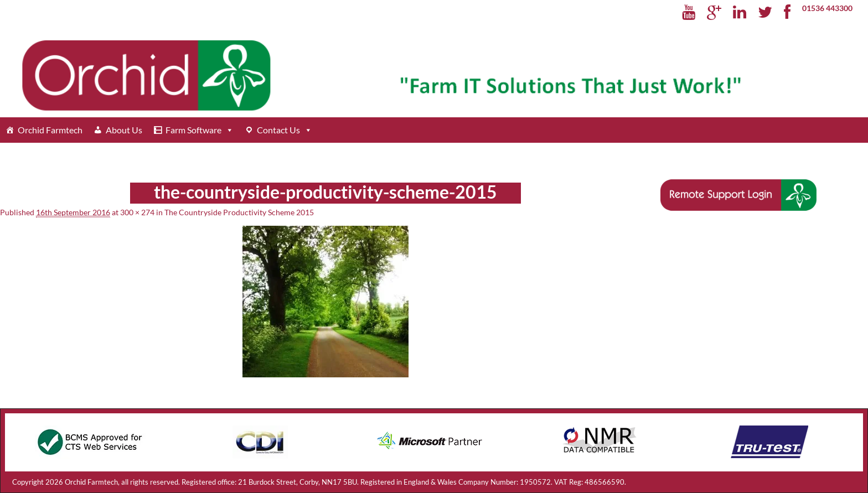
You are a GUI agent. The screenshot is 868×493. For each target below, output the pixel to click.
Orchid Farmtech (50, 130)
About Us (124, 130)
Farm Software (193, 130)
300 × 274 (137, 212)
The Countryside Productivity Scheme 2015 (239, 212)
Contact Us (278, 130)
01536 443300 (827, 8)
